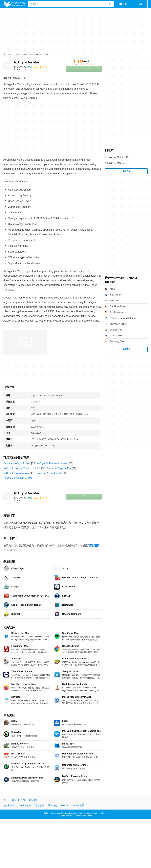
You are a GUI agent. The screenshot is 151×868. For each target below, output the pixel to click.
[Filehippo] (14, 4)
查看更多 (126, 171)
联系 (14, 800)
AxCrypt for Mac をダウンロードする (22, 468)
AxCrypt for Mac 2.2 (115, 163)
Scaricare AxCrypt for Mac (50, 473)
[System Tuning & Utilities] (24, 55)
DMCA (65, 805)
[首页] (5, 54)
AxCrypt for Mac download (17, 473)
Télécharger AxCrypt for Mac (18, 478)
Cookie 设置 (78, 805)
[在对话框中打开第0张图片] (25, 342)
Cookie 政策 (25, 805)
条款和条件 (9, 805)
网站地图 (33, 800)
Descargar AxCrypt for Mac (17, 463)
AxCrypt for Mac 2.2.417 (117, 157)
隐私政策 (40, 805)
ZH (143, 4)
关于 (6, 800)
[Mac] (10, 55)
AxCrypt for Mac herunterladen (53, 463)
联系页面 (94, 546)
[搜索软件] (109, 4)
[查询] (71, 4)
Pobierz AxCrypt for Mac (59, 468)
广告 (23, 800)
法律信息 (53, 805)
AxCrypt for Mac (27, 62)
